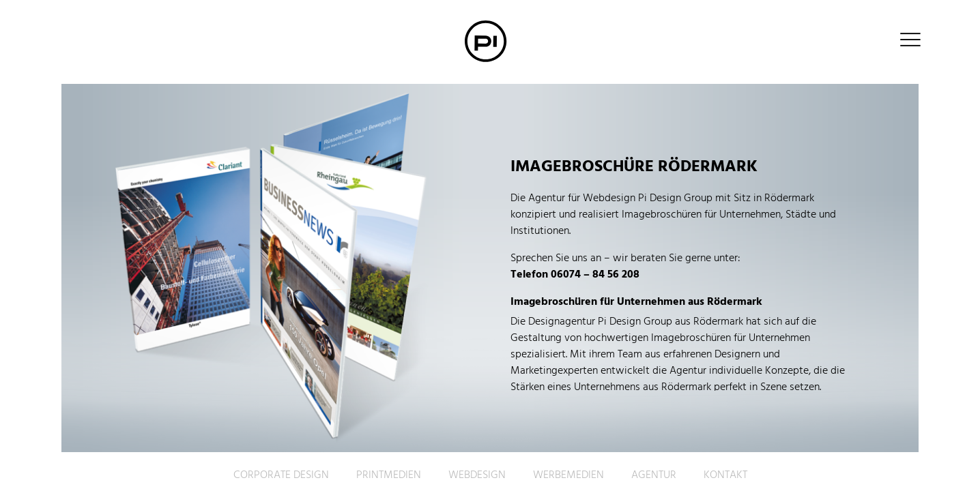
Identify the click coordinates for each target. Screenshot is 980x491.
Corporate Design (281, 475)
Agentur (654, 475)
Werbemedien (568, 475)
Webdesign (477, 475)
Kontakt (725, 475)
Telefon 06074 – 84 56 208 (575, 275)
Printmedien (389, 475)
